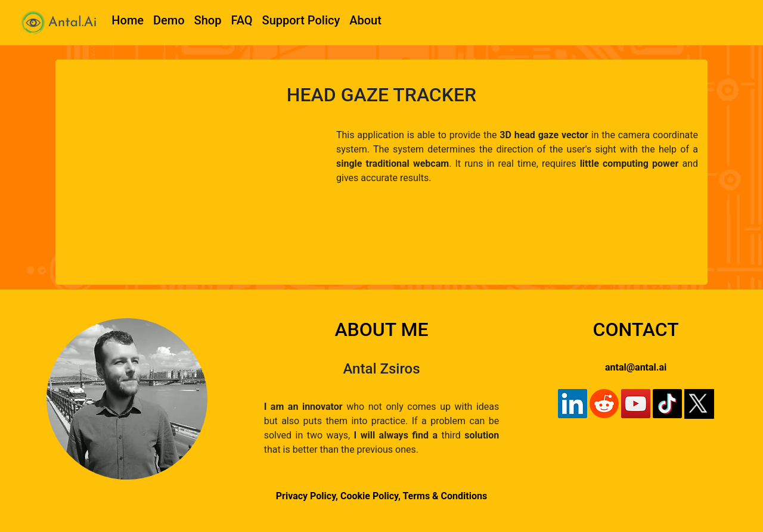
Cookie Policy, (371, 496)
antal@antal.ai (636, 367)
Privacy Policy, (307, 496)
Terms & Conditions (445, 496)
